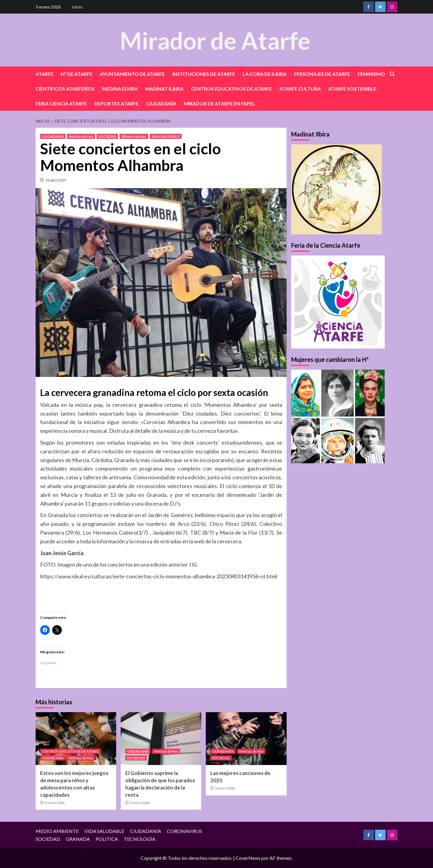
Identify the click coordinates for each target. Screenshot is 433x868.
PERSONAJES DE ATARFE (322, 74)
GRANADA (78, 839)
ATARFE (45, 74)
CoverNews (248, 858)
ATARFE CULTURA (300, 89)
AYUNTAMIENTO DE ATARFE (132, 74)
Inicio (77, 7)
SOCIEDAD (107, 136)
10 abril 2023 (56, 180)
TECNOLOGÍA (140, 839)
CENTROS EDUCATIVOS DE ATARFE (231, 89)
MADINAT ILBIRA (164, 89)
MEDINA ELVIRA (120, 89)
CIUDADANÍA (161, 103)
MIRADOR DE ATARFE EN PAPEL (220, 103)
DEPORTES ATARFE (116, 103)
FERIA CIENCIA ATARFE (61, 103)
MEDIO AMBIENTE (57, 831)
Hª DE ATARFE (77, 74)
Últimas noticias (134, 136)
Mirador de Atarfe (215, 40)
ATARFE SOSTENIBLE (352, 89)
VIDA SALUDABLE (166, 136)
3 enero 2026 (55, 803)
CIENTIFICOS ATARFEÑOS (65, 89)
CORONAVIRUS (184, 831)
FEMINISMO (371, 74)
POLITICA (107, 839)
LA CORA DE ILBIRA (264, 74)
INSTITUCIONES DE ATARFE (204, 74)
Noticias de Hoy (81, 136)
